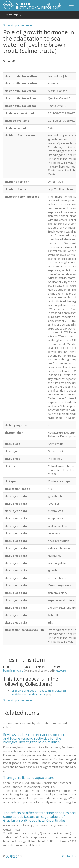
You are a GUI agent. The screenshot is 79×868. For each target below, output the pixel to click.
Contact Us (69, 856)
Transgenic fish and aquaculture (29, 778)
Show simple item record (19, 25)
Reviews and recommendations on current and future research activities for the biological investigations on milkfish (36, 738)
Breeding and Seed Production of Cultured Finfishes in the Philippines (39, 693)
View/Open (61, 671)
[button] (49, 4)
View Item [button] (14, 15)
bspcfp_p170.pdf (14, 671)
